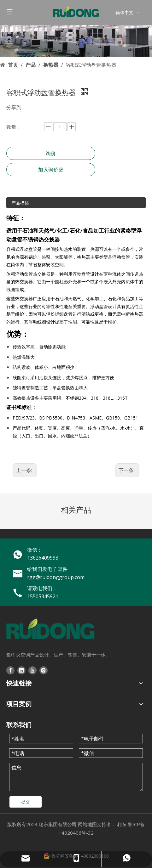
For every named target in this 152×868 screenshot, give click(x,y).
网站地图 (87, 824)
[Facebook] (10, 670)
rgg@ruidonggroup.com (56, 577)
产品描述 (20, 203)
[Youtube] (32, 670)
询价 (51, 153)
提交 (26, 802)
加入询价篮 (51, 170)
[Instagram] (44, 670)
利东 (122, 824)
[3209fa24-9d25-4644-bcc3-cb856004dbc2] (76, 41)
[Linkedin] (21, 670)
